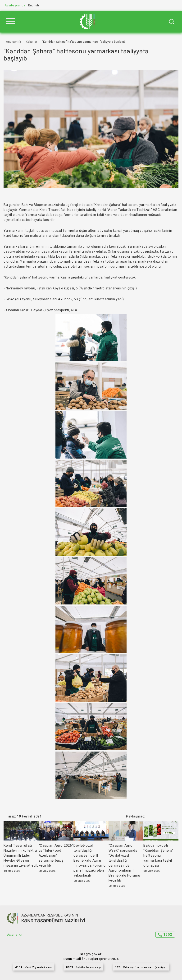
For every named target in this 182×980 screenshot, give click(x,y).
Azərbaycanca (15, 5)
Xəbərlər (32, 42)
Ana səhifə (14, 42)
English (34, 5)
